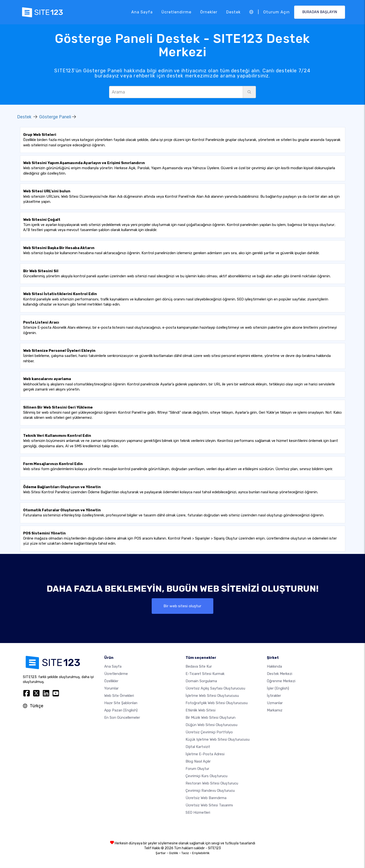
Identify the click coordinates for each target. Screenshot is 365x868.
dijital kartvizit (198, 747)
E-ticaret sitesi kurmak (205, 674)
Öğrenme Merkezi (281, 681)
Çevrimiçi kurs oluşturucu (206, 776)
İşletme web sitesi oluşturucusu (212, 696)
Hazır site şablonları (121, 703)
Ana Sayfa (142, 12)
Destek (233, 12)
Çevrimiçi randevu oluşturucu (210, 791)
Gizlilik (174, 853)
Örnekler (209, 12)
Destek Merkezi (280, 674)
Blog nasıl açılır (198, 762)
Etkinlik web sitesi (201, 710)
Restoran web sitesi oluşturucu (212, 784)
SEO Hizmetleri (198, 813)
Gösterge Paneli (55, 117)
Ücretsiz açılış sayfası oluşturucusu (215, 689)
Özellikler (111, 681)
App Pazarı (121, 710)
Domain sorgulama (201, 681)
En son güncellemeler (122, 718)
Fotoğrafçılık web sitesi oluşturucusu (217, 703)
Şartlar (161, 853)
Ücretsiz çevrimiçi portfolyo (209, 732)
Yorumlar (111, 689)
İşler (278, 689)
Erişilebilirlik (201, 853)
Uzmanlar (275, 703)
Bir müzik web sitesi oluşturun (211, 718)
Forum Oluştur (197, 769)
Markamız (275, 710)
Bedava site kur (199, 667)
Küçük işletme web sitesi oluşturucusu (218, 740)
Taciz (185, 853)
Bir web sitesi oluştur (183, 606)
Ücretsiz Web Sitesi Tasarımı (209, 805)
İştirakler (274, 696)
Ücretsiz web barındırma (206, 798)
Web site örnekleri (119, 696)
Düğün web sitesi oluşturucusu (211, 725)
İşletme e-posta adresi (205, 754)
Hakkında (274, 667)
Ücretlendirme (176, 12)
